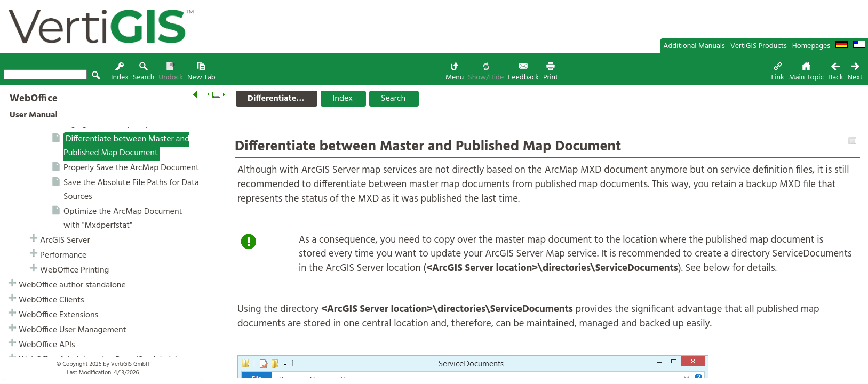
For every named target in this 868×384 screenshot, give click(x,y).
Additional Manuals (694, 46)
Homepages (811, 46)
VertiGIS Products (759, 46)
